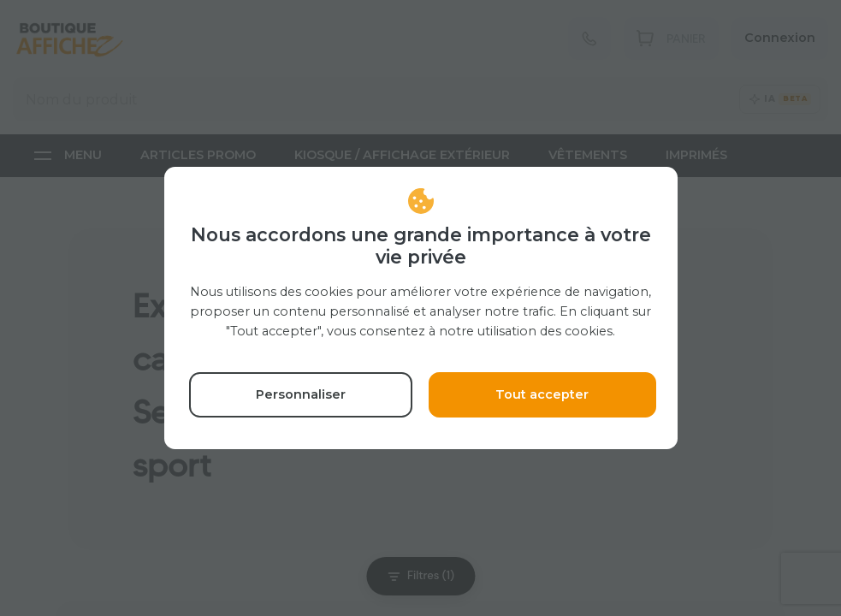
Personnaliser (301, 394)
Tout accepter (542, 394)
